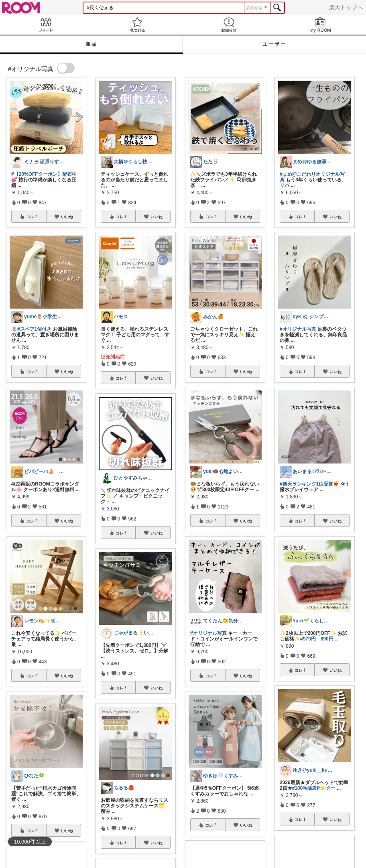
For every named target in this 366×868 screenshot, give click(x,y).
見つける (137, 25)
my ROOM (320, 25)
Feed (46, 25)
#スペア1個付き (34, 329)
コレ (32, 217)
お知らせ (229, 25)
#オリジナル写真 (208, 633)
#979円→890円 (317, 639)
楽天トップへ (346, 7)
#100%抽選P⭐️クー (314, 788)
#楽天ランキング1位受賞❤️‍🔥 (309, 484)
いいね (67, 217)
